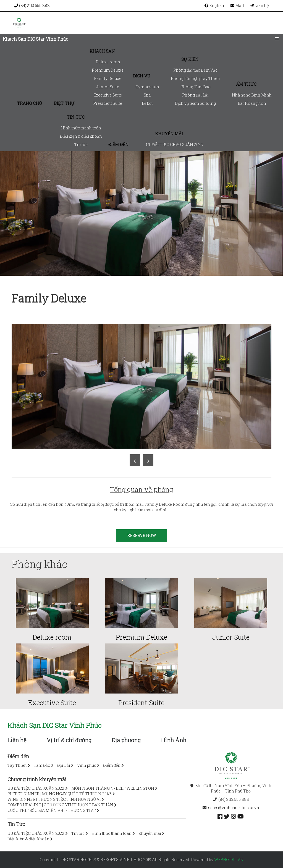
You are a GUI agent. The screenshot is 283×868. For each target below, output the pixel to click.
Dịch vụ (142, 76)
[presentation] (135, 460)
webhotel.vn (229, 860)
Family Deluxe (108, 78)
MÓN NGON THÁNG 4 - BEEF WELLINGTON (113, 788)
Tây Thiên (17, 765)
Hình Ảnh (174, 740)
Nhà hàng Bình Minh (252, 95)
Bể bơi (147, 103)
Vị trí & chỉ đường (69, 740)
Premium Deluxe (108, 70)
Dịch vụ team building (195, 103)
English (214, 5)
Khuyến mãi (169, 134)
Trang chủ (29, 103)
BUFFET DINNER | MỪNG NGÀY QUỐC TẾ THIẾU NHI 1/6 (60, 794)
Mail (237, 5)
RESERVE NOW (141, 535)
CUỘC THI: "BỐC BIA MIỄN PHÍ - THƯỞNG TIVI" (52, 810)
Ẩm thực (246, 84)
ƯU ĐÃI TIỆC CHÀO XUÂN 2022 (174, 144)
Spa (147, 95)
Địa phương (126, 740)
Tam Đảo (42, 765)
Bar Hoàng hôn (252, 103)
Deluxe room (108, 62)
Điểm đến (118, 144)
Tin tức (76, 117)
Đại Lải (64, 765)
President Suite (108, 103)
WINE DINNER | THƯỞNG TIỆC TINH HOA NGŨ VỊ (54, 799)
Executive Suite (108, 95)
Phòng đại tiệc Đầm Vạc (195, 70)
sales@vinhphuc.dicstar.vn (234, 808)
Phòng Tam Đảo (196, 87)
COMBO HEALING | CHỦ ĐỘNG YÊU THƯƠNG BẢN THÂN (60, 805)
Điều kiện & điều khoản (81, 136)
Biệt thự (64, 103)
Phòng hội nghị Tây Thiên (195, 78)
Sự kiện (190, 59)
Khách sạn (102, 51)
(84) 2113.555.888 (32, 5)
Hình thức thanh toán (81, 128)
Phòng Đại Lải (195, 95)
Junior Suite (108, 87)
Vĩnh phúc (87, 765)
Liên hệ (260, 5)
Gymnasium (147, 87)
